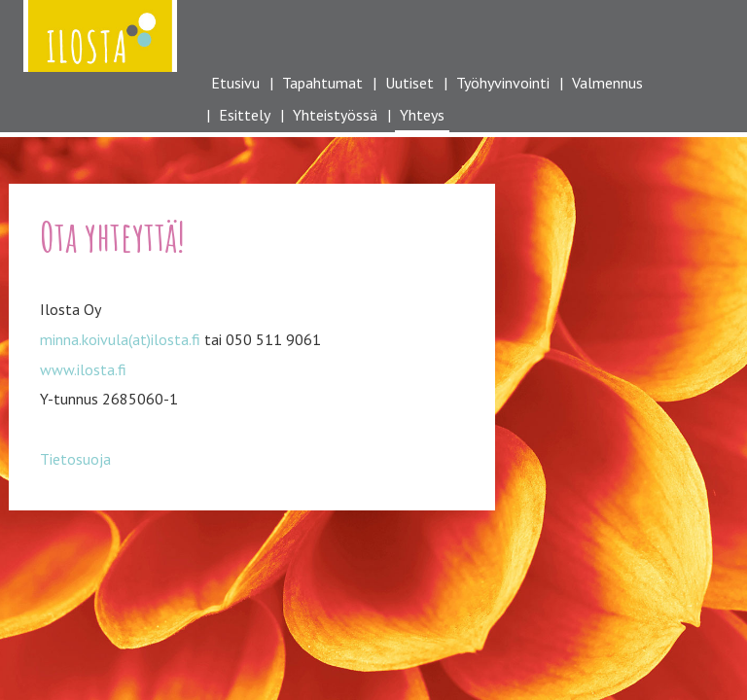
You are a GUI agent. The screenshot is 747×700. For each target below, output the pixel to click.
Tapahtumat (322, 83)
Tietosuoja (75, 459)
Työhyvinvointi (503, 83)
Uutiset (409, 83)
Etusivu (235, 83)
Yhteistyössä (335, 115)
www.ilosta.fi (83, 369)
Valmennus (607, 83)
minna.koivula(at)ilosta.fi (120, 339)
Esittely (245, 115)
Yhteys (422, 115)
